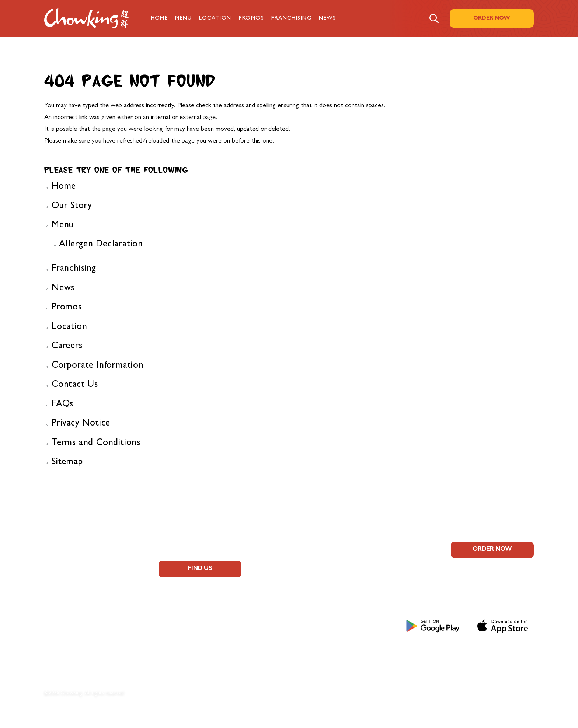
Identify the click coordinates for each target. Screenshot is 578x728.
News (328, 19)
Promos (252, 19)
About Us (60, 567)
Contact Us (75, 385)
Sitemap (67, 463)
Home (159, 19)
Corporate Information (98, 366)
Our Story (72, 206)
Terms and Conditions (96, 443)
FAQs (62, 405)
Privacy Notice (81, 424)
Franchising (291, 19)
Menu (183, 19)
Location (215, 19)
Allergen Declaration (101, 245)
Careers (67, 346)
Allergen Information (78, 600)
